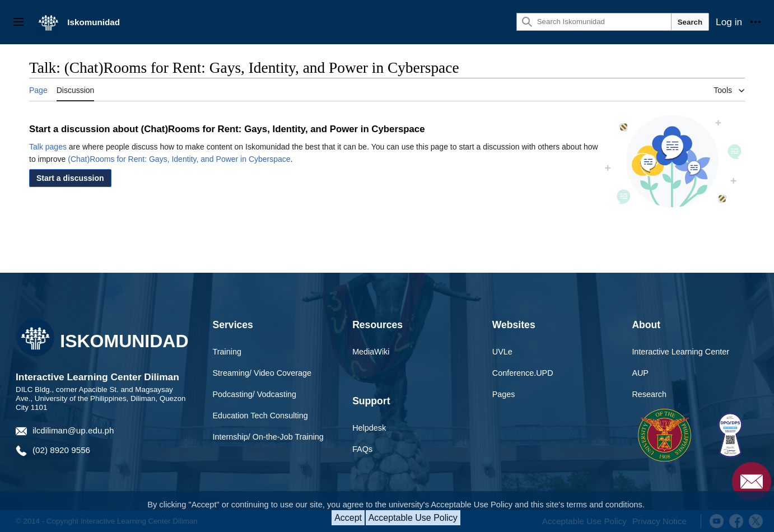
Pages (504, 394)
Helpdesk (369, 428)
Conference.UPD (523, 373)
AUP (640, 373)
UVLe (502, 352)
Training (227, 352)
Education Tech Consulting (260, 416)
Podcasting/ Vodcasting (255, 394)
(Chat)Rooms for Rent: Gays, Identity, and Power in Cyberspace (179, 159)
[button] (70, 178)
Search (690, 22)
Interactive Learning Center (680, 352)
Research (649, 394)
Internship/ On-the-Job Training (268, 437)
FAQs (362, 449)
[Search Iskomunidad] (594, 22)
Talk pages (48, 147)
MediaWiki (371, 352)
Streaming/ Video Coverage (262, 373)
